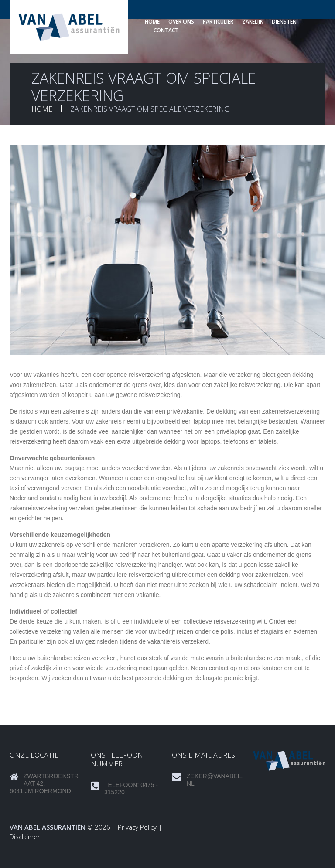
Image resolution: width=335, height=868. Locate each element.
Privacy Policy (137, 827)
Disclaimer (25, 837)
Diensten (284, 22)
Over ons (181, 22)
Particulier (218, 22)
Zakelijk (253, 22)
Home (152, 22)
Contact (166, 30)
